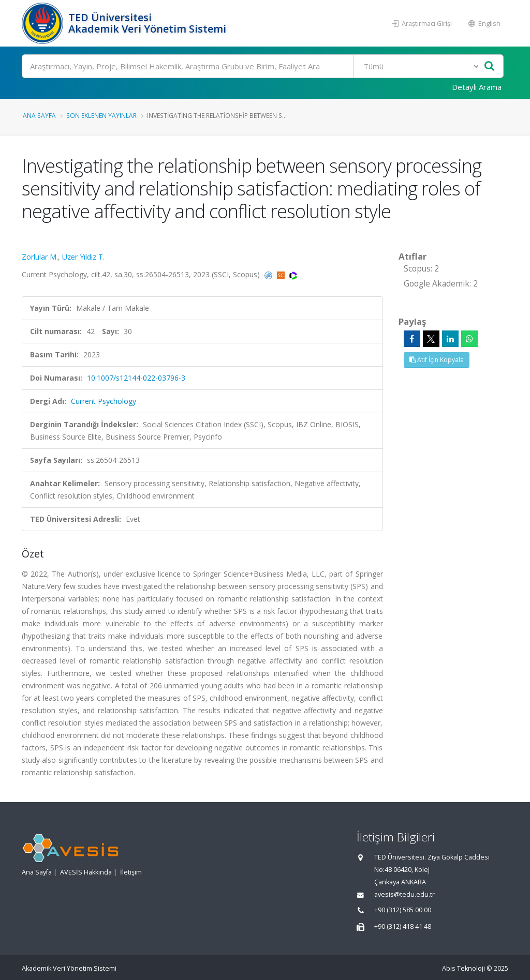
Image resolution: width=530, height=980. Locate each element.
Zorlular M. (40, 257)
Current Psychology (104, 401)
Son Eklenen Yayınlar (101, 115)
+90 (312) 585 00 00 (403, 910)
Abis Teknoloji (463, 968)
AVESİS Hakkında (86, 872)
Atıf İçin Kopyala (437, 360)
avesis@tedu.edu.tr (404, 894)
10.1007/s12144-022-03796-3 (136, 378)
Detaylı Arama (477, 87)
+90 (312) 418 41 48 (403, 926)
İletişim (131, 872)
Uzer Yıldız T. (83, 257)
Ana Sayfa (39, 115)
